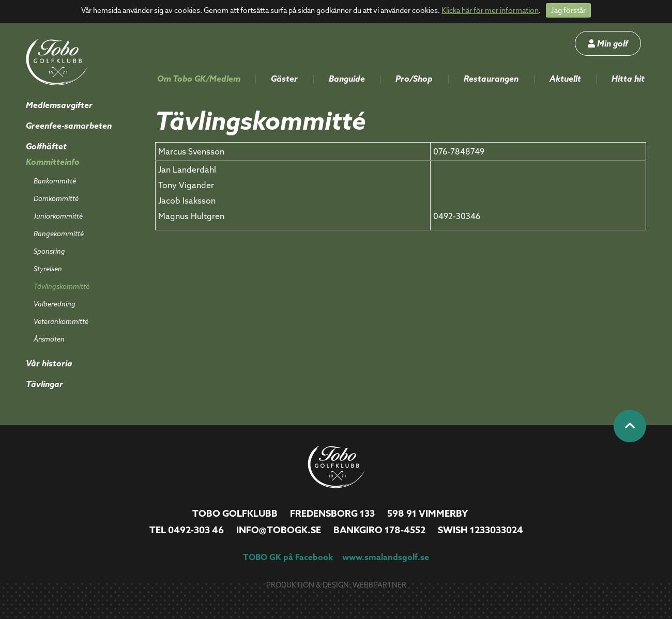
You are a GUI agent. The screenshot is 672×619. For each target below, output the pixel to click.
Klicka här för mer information (490, 10)
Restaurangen (491, 79)
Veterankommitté (61, 321)
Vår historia (49, 363)
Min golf (608, 43)
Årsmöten (49, 339)
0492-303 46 (196, 530)
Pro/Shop (414, 79)
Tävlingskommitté (62, 286)
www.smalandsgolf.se (386, 557)
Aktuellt (565, 79)
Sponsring (49, 251)
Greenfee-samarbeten (69, 126)
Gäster (284, 79)
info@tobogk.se (279, 530)
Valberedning (55, 304)
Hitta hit (628, 79)
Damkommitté (56, 198)
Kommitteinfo (53, 162)
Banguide (347, 79)
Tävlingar (44, 384)
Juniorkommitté (58, 216)
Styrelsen (48, 269)
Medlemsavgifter (59, 105)
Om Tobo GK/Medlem (199, 79)
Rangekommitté (59, 234)
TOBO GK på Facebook (288, 557)
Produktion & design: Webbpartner (336, 585)
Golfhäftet (46, 146)
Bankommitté (55, 181)
